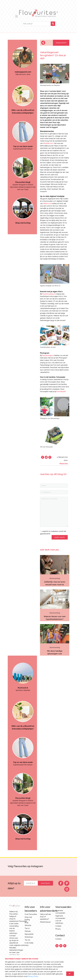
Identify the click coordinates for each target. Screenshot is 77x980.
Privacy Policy (33, 976)
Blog (26, 922)
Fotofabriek (61, 392)
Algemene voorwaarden (60, 912)
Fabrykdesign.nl (48, 355)
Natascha (64, 464)
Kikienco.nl (47, 204)
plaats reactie (60, 537)
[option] (23, 58)
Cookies (58, 926)
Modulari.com (48, 143)
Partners (28, 931)
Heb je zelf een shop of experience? (46, 917)
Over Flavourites (31, 914)
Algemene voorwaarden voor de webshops (60, 919)
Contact (58, 939)
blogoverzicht (61, 43)
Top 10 (27, 928)
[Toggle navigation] (16, 16)
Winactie (28, 925)
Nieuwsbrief (29, 934)
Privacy (58, 929)
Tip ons (27, 940)
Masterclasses (45, 922)
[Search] (36, 24)
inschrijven (45, 883)
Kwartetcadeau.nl (49, 294)
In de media (29, 943)
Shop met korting (28, 918)
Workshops (29, 937)
